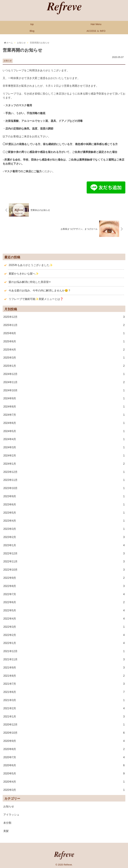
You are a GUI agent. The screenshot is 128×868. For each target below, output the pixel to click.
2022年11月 (64, 561)
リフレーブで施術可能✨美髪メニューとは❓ (36, 299)
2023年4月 (64, 521)
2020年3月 (64, 790)
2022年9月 (64, 578)
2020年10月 (64, 733)
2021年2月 (64, 708)
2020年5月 (64, 773)
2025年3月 (64, 358)
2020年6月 (64, 765)
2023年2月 (64, 537)
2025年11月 (64, 325)
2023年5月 (64, 513)
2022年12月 (64, 553)
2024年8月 (64, 407)
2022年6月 (64, 602)
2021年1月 (64, 716)
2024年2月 (64, 455)
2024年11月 (64, 382)
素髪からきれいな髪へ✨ (24, 273)
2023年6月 (64, 504)
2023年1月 (64, 545)
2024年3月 (64, 447)
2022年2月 (64, 635)
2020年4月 (64, 782)
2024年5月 (64, 431)
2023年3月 (64, 529)
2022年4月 (64, 618)
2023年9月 (64, 496)
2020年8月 (64, 749)
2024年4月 (64, 439)
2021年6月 (64, 692)
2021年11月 (64, 659)
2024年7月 (64, 415)
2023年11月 (64, 480)
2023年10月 (64, 488)
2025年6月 (64, 341)
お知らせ (8, 61)
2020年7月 (64, 757)
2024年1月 (64, 464)
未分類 (7, 822)
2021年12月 (64, 651)
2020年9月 (64, 741)
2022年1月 (64, 643)
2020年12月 (64, 725)
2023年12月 (64, 472)
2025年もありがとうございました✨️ (31, 265)
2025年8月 (64, 333)
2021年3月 (64, 700)
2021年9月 (64, 667)
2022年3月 (64, 627)
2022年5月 (64, 610)
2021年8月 (64, 676)
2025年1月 (64, 366)
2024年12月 (64, 374)
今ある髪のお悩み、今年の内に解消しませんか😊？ (40, 290)
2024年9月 (64, 398)
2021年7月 (64, 684)
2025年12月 (64, 317)
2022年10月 (64, 570)
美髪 (6, 831)
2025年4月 (64, 349)
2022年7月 (64, 594)
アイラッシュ (11, 814)
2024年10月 (64, 390)
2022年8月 (64, 586)
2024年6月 (64, 423)
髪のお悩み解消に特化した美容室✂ (30, 282)
